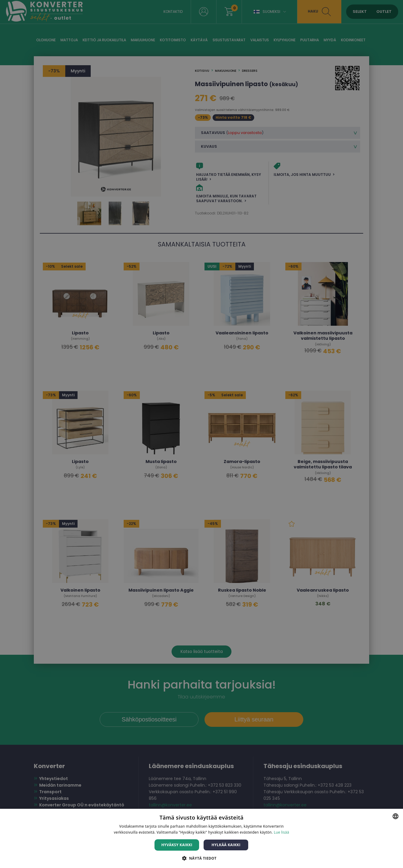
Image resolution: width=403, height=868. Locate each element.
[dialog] (201, 434)
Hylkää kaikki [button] (226, 845)
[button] (201, 858)
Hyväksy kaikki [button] (177, 845)
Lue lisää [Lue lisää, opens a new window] (281, 832)
